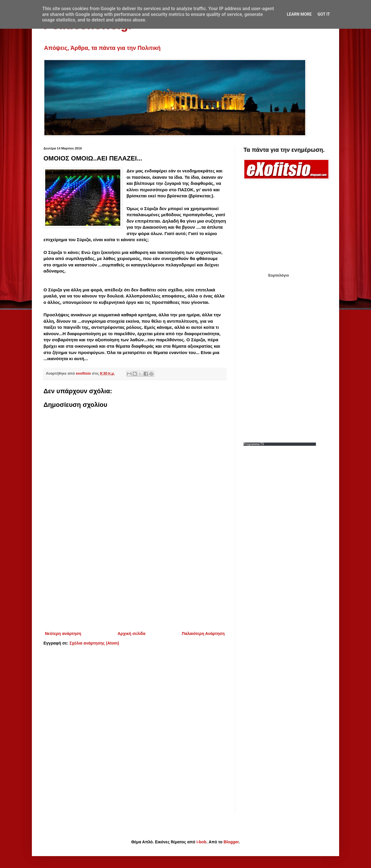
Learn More (299, 14)
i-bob (201, 842)
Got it (324, 14)
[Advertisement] (135, 582)
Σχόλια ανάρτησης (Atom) (94, 643)
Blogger (231, 842)
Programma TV (254, 444)
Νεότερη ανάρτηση (63, 634)
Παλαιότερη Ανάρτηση (203, 634)
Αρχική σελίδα (132, 634)
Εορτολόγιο (278, 275)
